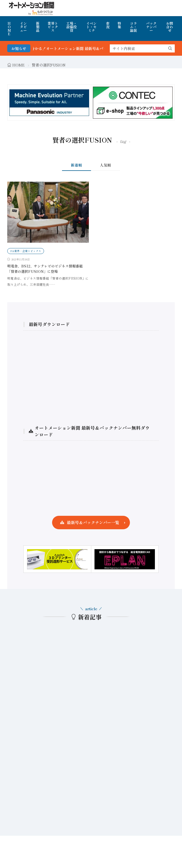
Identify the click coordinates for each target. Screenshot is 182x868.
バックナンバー (151, 27)
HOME (9, 29)
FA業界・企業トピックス (26, 251)
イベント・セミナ (91, 27)
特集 (119, 25)
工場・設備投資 (72, 27)
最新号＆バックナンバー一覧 (93, 522)
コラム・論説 (133, 27)
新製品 (38, 27)
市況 (108, 25)
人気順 (105, 165)
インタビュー (23, 27)
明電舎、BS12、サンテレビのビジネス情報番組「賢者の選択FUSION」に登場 (45, 269)
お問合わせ (170, 27)
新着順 (77, 165)
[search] (170, 48)
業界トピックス (53, 27)
